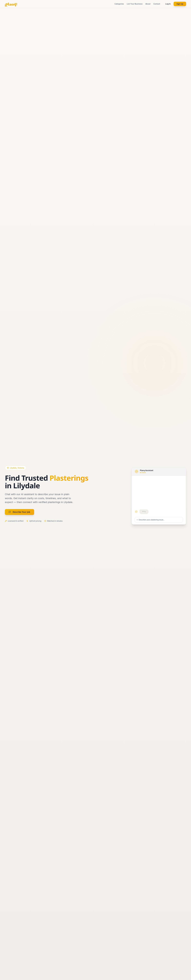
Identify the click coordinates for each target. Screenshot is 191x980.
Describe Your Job (19, 512)
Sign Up (180, 4)
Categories (119, 4)
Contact (157, 4)
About (148, 4)
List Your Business (135, 4)
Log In (168, 4)
